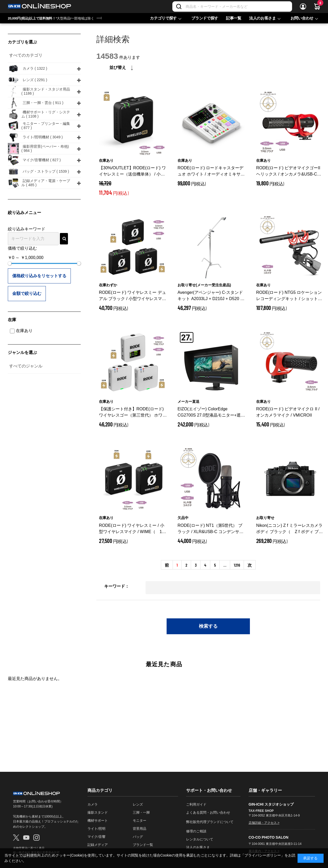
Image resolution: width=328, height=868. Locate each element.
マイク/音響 (96, 837)
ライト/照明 (96, 829)
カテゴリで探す (163, 18)
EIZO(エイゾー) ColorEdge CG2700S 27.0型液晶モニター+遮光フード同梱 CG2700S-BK (211, 413)
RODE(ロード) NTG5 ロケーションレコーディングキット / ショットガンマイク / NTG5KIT (289, 296)
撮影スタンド (98, 812)
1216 (237, 565)
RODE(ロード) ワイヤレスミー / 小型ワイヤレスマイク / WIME (133, 529)
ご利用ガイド (196, 804)
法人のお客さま (263, 18)
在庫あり (21, 331)
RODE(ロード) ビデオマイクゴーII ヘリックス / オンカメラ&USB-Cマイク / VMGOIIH (290, 171)
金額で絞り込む (27, 293)
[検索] (179, 7)
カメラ (93, 804)
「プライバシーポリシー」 (263, 855)
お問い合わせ (302, 18)
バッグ (138, 837)
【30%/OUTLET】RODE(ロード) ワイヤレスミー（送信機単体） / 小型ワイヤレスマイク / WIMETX (132, 171)
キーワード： (117, 586)
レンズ (138, 804)
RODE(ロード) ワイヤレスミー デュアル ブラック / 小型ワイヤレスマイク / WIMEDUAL (133, 296)
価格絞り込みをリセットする (39, 276)
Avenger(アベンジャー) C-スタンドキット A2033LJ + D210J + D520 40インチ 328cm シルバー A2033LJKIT (212, 296)
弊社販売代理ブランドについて (210, 822)
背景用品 (140, 829)
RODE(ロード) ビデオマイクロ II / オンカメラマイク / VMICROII (288, 412)
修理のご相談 (196, 831)
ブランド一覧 (143, 845)
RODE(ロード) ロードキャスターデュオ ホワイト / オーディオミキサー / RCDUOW (211, 171)
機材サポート (98, 821)
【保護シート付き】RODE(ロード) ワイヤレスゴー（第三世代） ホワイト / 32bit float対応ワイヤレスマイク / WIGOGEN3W (133, 413)
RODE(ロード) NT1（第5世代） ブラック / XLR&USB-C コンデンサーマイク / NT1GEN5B (211, 529)
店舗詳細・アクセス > (264, 823)
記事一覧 (234, 18)
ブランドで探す (205, 18)
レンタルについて (200, 839)
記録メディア (98, 845)
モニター (140, 821)
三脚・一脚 (141, 812)
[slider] (10, 263)
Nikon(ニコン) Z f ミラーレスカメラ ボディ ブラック (289, 529)
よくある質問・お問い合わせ (208, 812)
